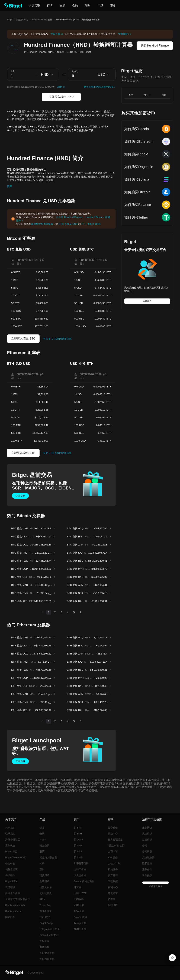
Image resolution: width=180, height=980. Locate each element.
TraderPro (45, 905)
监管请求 (147, 840)
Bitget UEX (11, 881)
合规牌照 (147, 851)
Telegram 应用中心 (50, 929)
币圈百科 (79, 899)
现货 (42, 828)
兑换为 (75, 71)
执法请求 (147, 834)
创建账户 (147, 301)
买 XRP (78, 846)
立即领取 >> (125, 34)
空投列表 (44, 941)
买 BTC (78, 828)
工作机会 (10, 846)
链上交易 (44, 846)
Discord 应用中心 (49, 935)
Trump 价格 (80, 923)
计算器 (78, 887)
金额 (13, 71)
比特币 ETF (80, 893)
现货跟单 (44, 875)
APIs (42, 899)
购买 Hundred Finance (155, 46)
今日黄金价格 (47, 953)
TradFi (43, 840)
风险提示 (147, 875)
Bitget (10, 20)
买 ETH (78, 834)
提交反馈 (113, 828)
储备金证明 (11, 869)
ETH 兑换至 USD (91, 224)
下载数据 (113, 881)
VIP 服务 (113, 857)
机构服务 (113, 869)
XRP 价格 (79, 905)
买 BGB (78, 851)
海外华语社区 (13, 840)
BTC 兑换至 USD (68, 224)
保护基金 (10, 875)
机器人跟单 (46, 887)
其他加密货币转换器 (42, 224)
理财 (42, 869)
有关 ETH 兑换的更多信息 (57, 453)
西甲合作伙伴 (13, 893)
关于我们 (10, 828)
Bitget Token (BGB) (16, 857)
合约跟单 (44, 881)
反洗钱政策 (148, 857)
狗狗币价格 (80, 929)
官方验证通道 (115, 840)
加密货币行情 (81, 863)
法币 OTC (45, 917)
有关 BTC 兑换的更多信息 (57, 339)
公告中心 (10, 863)
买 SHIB (78, 857)
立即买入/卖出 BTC (23, 339)
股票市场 (44, 947)
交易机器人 (46, 893)
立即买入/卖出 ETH (23, 453)
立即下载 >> (57, 34)
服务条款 (147, 869)
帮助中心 (113, 834)
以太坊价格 (80, 875)
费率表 (112, 899)
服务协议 (147, 828)
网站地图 (10, 917)
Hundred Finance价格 (42, 20)
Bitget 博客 (11, 851)
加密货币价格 (22, 20)
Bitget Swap (46, 923)
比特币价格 (80, 869)
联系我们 (10, 834)
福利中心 (113, 887)
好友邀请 (113, 893)
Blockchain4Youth (15, 905)
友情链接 (10, 887)
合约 (42, 834)
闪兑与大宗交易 (48, 857)
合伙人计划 (114, 863)
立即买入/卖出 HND (61, 97)
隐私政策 (147, 863)
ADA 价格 (79, 911)
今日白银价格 (47, 959)
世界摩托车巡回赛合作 (18, 899)
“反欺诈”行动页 (116, 846)
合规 (145, 846)
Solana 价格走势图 (84, 881)
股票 (42, 851)
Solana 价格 (80, 917)
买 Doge (78, 840)
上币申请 (113, 851)
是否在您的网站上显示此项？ (100, 87)
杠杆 (42, 863)
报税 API (113, 905)
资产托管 (113, 875)
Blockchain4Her (14, 911)
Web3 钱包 (46, 911)
